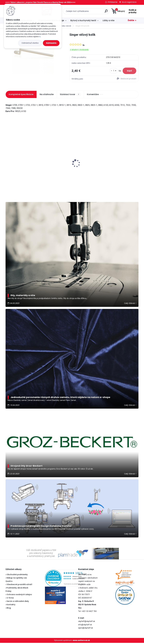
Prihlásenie (113, 2)
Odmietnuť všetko (30, 43)
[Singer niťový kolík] (33, 53)
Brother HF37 (13, 161)
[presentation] (7, 160)
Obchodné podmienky (17, 576)
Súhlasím (51, 43)
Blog (9, 609)
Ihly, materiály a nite (23, 297)
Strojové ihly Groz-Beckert (27, 467)
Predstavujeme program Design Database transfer (41, 527)
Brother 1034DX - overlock (110, 167)
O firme (10, 599)
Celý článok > (130, 304)
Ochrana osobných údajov (19, 596)
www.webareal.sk (81, 641)
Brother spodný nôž (62, 168)
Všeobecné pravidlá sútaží (19, 586)
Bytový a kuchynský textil (83, 20)
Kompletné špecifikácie (21, 96)
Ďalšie (131, 20)
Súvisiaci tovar (70, 96)
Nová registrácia (129, 2)
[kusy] (112, 71)
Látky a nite (109, 20)
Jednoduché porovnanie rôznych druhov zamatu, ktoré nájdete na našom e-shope (60, 398)
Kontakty (11, 606)
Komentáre (95, 96)
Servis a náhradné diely (18, 602)
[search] (90, 12)
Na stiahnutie (47, 96)
